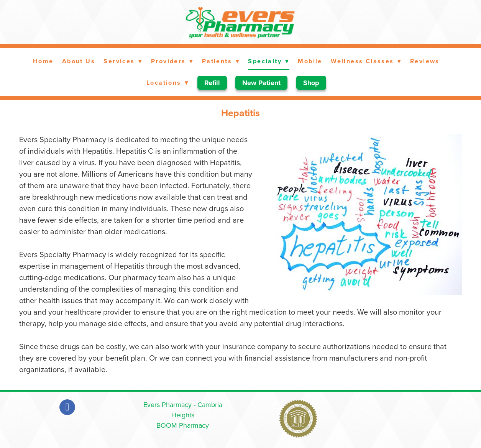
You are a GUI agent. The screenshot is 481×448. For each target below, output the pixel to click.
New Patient (261, 83)
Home (43, 61)
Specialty (269, 61)
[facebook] (67, 407)
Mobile (310, 61)
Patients (221, 61)
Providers (172, 61)
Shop (311, 83)
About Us (79, 61)
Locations (168, 83)
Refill (212, 83)
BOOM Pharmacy (183, 425)
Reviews (425, 61)
